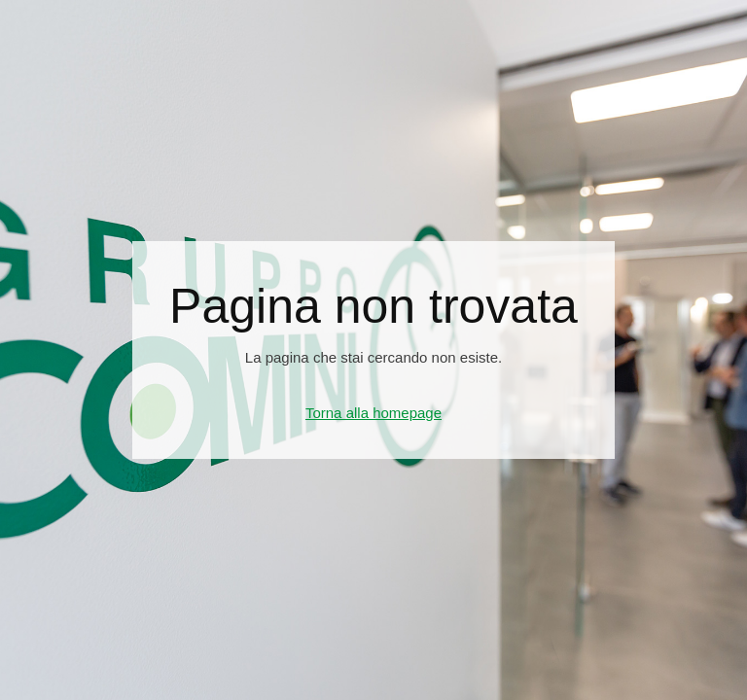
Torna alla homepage (373, 413)
